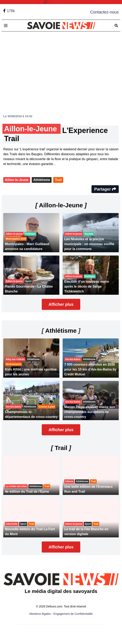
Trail (58, 180)
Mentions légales (40, 614)
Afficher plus (61, 304)
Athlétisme (42, 180)
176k (11, 11)
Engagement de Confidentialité (73, 614)
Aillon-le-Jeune (17, 180)
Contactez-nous (104, 12)
